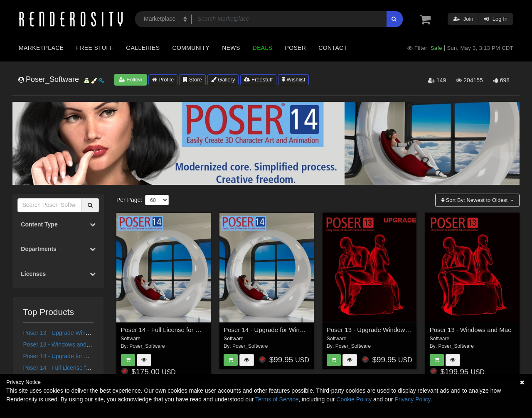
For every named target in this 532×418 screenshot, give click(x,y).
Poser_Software (147, 346)
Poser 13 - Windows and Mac (61, 344)
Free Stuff (95, 48)
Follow (131, 80)
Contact (333, 48)
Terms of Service (277, 399)
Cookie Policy (354, 399)
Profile (163, 80)
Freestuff (258, 80)
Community (191, 48)
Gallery (223, 80)
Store (192, 80)
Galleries (143, 48)
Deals (263, 48)
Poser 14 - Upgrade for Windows (65, 356)
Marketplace (41, 48)
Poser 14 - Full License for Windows (70, 368)
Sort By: (475, 200)
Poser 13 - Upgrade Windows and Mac (73, 333)
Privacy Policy (412, 399)
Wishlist (293, 80)
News (231, 48)
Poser (295, 48)
